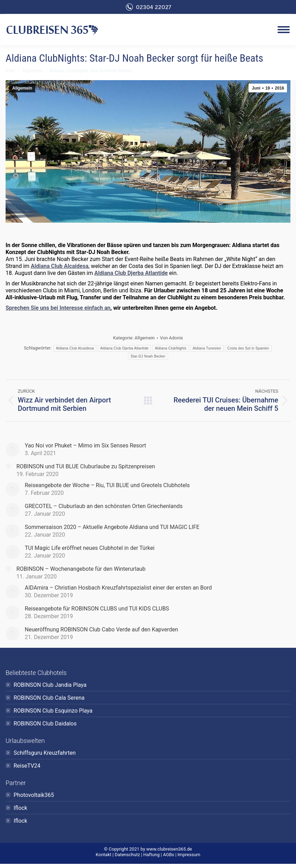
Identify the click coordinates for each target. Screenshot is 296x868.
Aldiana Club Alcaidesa (59, 266)
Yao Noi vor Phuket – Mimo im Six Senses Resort (85, 445)
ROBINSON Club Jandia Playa (50, 685)
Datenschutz (127, 855)
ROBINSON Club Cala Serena (49, 698)
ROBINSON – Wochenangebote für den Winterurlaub (81, 569)
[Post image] (13, 450)
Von (172, 338)
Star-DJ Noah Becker (148, 356)
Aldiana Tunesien (207, 348)
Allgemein (22, 88)
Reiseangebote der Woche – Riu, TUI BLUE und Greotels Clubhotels (107, 485)
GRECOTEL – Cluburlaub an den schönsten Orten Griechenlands (104, 506)
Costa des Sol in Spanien (248, 348)
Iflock (20, 808)
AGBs (168, 855)
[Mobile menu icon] (284, 30)
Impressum (189, 855)
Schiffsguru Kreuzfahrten (45, 753)
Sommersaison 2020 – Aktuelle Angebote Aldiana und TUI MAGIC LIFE (112, 527)
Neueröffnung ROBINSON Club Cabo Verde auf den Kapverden (101, 629)
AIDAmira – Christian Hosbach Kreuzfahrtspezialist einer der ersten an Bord (118, 588)
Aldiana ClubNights (170, 348)
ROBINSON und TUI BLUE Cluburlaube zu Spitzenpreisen (86, 466)
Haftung (151, 855)
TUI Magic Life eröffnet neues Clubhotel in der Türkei (90, 548)
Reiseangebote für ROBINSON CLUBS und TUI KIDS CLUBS (97, 609)
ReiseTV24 (27, 766)
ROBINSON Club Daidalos (45, 724)
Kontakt (104, 855)
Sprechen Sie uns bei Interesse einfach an (58, 308)
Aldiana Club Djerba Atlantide (131, 273)
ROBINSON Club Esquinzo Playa (53, 711)
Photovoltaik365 (34, 795)
